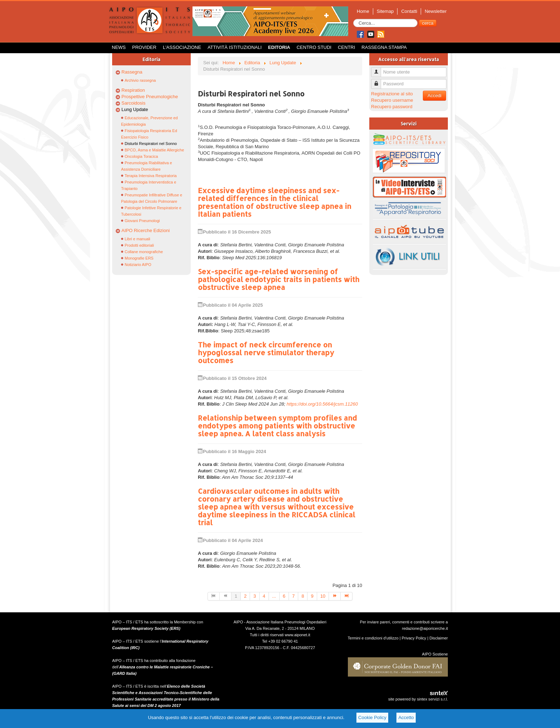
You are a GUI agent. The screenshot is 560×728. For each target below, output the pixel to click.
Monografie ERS (139, 258)
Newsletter (436, 11)
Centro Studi (314, 47)
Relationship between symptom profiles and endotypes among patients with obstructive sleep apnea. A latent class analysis (277, 426)
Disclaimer (439, 638)
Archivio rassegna (140, 80)
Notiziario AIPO (138, 265)
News (119, 47)
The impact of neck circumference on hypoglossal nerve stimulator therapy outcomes (266, 352)
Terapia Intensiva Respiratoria (151, 176)
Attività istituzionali (234, 47)
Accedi (434, 96)
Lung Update (135, 109)
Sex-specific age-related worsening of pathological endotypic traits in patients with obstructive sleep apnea (279, 279)
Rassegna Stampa (384, 47)
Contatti (409, 11)
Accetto (406, 717)
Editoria (279, 47)
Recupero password (392, 107)
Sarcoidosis (133, 103)
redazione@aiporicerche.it (425, 628)
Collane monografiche (144, 252)
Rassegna (132, 72)
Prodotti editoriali (139, 245)
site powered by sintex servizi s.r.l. (418, 699)
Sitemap (385, 11)
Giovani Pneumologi (142, 221)
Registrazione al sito (392, 94)
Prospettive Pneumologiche (150, 97)
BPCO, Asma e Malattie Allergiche (154, 150)
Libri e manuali (137, 239)
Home (363, 11)
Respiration (133, 90)
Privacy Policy (414, 638)
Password (379, 81)
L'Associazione (182, 47)
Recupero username (392, 100)
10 (323, 596)
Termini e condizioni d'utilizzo (373, 638)
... (274, 596)
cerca (428, 23)
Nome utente (379, 69)
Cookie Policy (372, 717)
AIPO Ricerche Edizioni (146, 230)
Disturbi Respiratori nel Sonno (151, 144)
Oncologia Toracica (141, 156)
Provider (144, 47)
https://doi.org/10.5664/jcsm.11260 (322, 404)
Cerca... (353, 19)
